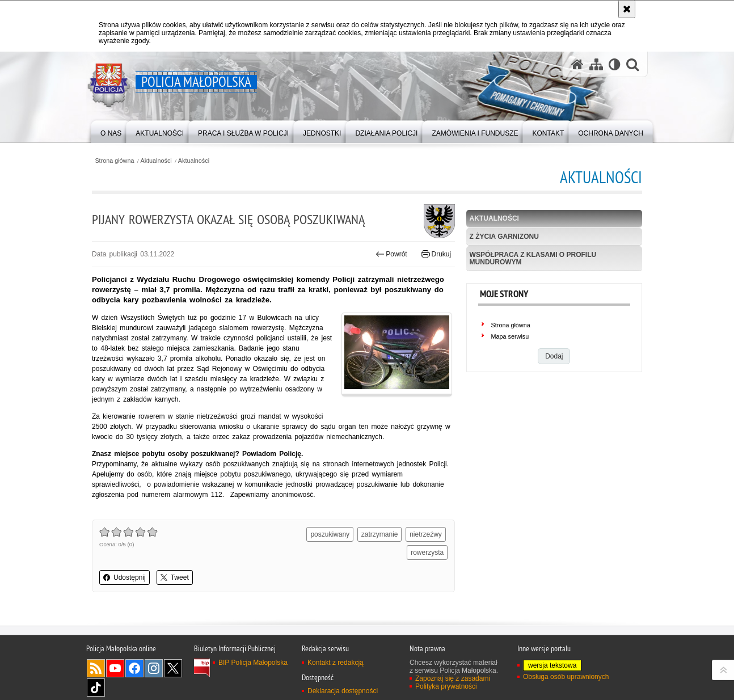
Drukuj (436, 254)
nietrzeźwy (426, 534)
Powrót (391, 254)
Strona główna (114, 161)
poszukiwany (330, 534)
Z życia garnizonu (504, 237)
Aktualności (156, 161)
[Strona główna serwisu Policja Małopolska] (577, 64)
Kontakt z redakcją (336, 663)
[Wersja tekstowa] (615, 64)
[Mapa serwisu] (596, 64)
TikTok (96, 688)
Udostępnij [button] (125, 577)
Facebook (134, 668)
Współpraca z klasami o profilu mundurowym (533, 258)
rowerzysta (427, 553)
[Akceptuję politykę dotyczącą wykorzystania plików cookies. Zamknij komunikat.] (627, 9)
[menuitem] (111, 131)
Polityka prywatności (446, 686)
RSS (96, 668)
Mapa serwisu (510, 336)
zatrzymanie (380, 534)
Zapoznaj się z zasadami (453, 678)
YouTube (115, 668)
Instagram (154, 668)
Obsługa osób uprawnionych (566, 677)
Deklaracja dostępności (343, 691)
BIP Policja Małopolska (253, 663)
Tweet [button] (175, 577)
